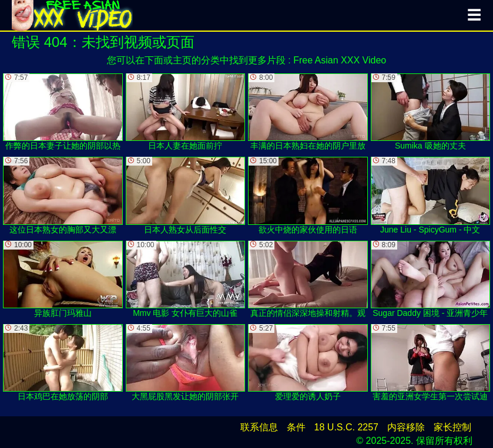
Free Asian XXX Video (340, 60)
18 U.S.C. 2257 (346, 427)
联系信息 (259, 427)
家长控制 (452, 427)
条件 (296, 427)
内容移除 (406, 427)
